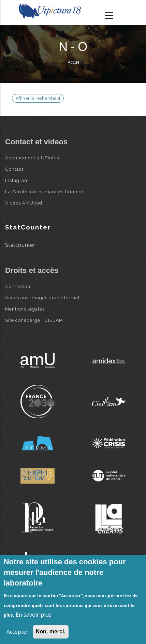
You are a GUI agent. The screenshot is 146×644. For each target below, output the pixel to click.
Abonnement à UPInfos (32, 158)
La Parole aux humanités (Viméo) (44, 192)
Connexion (18, 286)
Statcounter (20, 245)
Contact (14, 169)
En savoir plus (34, 615)
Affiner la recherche (38, 98)
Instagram (17, 180)
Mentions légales (25, 309)
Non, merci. (51, 632)
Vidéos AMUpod (24, 203)
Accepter (18, 632)
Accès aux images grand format (42, 298)
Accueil (75, 62)
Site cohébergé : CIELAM (34, 320)
